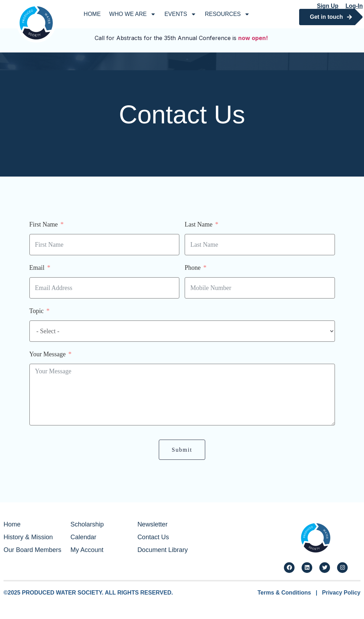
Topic (37, 311)
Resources (227, 14)
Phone (193, 268)
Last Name (198, 224)
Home (92, 14)
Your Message (48, 354)
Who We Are (133, 14)
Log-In (354, 6)
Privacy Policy (341, 593)
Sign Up (327, 6)
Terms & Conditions (284, 593)
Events (180, 14)
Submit (182, 450)
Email (37, 268)
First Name (44, 224)
